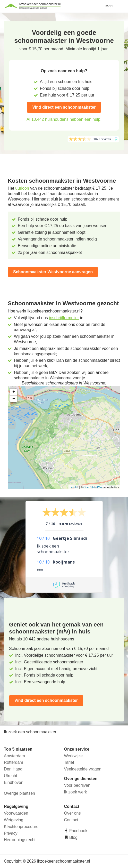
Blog (73, 837)
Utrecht (11, 776)
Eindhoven (14, 782)
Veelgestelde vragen (83, 769)
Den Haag (13, 769)
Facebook (78, 831)
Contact (71, 820)
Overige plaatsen (19, 793)
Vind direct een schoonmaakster (64, 107)
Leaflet (74, 487)
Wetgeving (14, 820)
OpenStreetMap (93, 487)
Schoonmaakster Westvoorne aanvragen (53, 272)
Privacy (11, 833)
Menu (108, 6)
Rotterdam (14, 762)
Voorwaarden (16, 813)
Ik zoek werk (76, 792)
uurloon (22, 188)
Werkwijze (74, 756)
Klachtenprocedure (21, 827)
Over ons (72, 813)
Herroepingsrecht (20, 840)
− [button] (14, 399)
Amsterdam (14, 756)
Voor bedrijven (77, 785)
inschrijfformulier (64, 318)
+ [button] (14, 392)
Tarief (69, 762)
